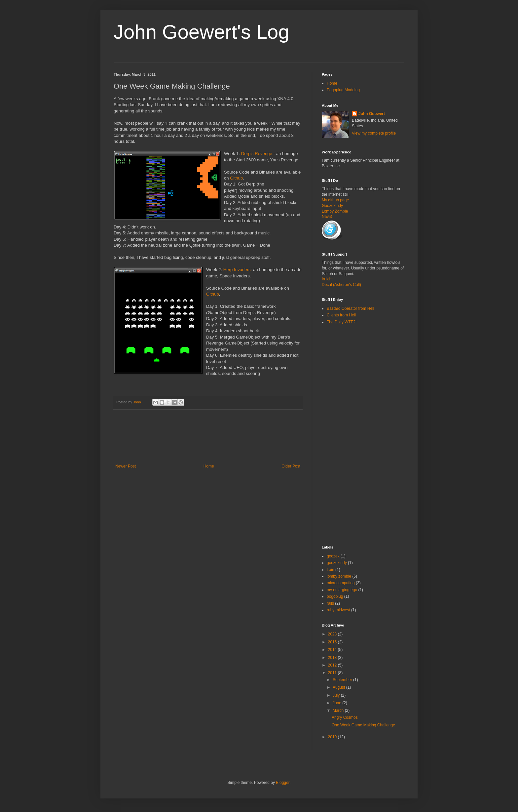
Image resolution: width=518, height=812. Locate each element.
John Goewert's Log (202, 32)
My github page (335, 200)
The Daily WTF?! (342, 322)
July (337, 695)
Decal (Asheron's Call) (341, 285)
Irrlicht (327, 279)
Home (209, 466)
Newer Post (126, 466)
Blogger (283, 783)
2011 (333, 673)
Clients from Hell (341, 315)
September (343, 680)
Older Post (291, 466)
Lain (331, 570)
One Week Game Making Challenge (363, 725)
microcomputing (341, 583)
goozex (333, 556)
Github (236, 178)
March (339, 710)
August (339, 687)
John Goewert (372, 114)
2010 (333, 737)
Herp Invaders (237, 270)
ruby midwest (338, 610)
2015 (333, 642)
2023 (333, 634)
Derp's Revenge (257, 154)
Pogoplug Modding (343, 90)
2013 (333, 658)
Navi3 (327, 217)
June (337, 703)
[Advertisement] (234, 441)
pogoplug (335, 596)
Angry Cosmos (345, 717)
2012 (333, 665)
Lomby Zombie (335, 211)
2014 (333, 650)
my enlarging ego (342, 590)
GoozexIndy (332, 206)
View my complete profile (374, 133)
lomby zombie (339, 576)
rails (330, 603)
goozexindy (337, 563)
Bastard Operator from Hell (350, 308)
